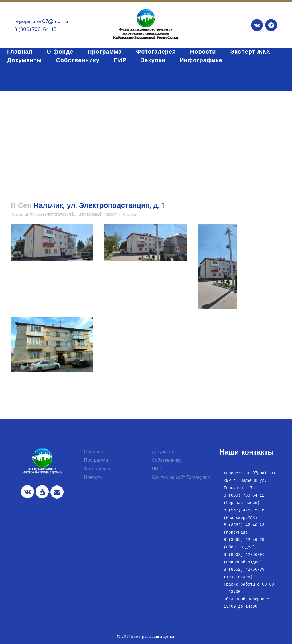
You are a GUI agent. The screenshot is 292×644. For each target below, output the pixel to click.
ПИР (157, 469)
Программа (96, 461)
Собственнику (167, 461)
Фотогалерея (59, 215)
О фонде (94, 452)
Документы (163, 452)
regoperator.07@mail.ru (41, 22)
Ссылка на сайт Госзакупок (181, 478)
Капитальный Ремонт (97, 215)
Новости (93, 478)
